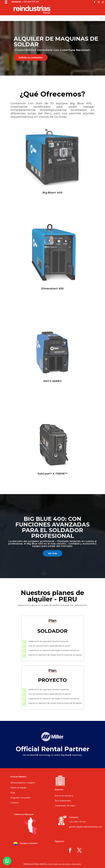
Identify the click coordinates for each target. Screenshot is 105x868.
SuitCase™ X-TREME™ (53, 474)
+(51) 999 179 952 (77, 822)
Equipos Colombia (29, 843)
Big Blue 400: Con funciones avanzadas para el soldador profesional (53, 532)
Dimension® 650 (53, 289)
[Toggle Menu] (101, 18)
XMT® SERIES (53, 381)
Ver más (53, 558)
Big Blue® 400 (53, 193)
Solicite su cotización (31, 57)
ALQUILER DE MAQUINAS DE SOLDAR (56, 41)
